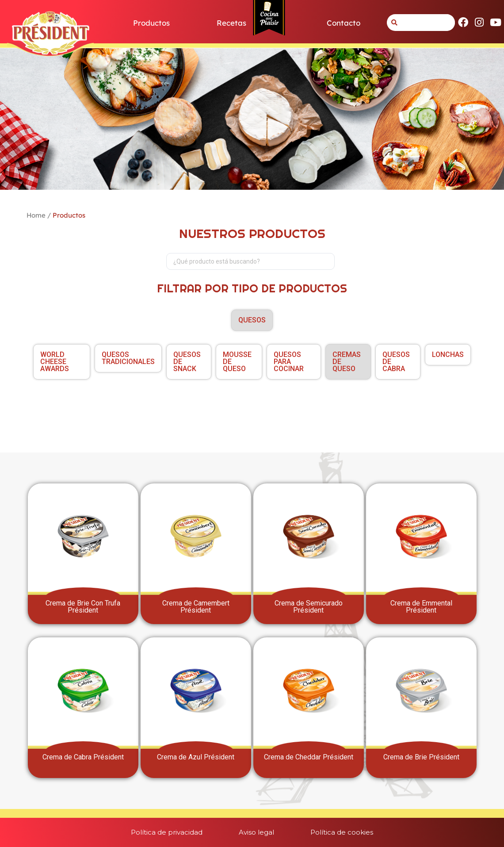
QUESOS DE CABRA (396, 362)
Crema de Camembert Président (196, 607)
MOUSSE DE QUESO (237, 362)
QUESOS (252, 320)
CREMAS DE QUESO (347, 362)
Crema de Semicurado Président (309, 607)
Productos (151, 23)
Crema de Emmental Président (421, 607)
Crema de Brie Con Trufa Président (83, 607)
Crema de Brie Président (421, 757)
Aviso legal (256, 832)
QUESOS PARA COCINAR (289, 362)
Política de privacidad (159, 832)
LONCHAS (448, 355)
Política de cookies (350, 832)
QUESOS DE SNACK (187, 362)
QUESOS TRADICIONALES (128, 358)
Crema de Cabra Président (83, 757)
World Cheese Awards (55, 362)
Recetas (231, 23)
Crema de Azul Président (196, 757)
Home (36, 215)
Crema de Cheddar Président (309, 757)
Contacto (344, 23)
